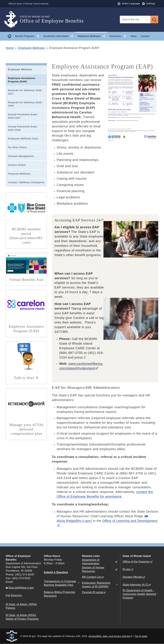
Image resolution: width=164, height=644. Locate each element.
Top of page (141, 636)
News (134, 36)
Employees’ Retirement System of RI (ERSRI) (96, 585)
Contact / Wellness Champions (26, 182)
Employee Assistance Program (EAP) (22, 80)
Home (10, 48)
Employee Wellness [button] (93, 36)
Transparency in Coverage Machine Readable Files (60, 583)
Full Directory (14, 595)
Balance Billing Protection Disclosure (60, 594)
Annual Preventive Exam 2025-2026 (23, 128)
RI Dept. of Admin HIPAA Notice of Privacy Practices (22, 617)
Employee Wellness (31, 48)
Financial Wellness (19, 174)
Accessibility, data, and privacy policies (109, 636)
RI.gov (127, 569)
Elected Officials (133, 577)
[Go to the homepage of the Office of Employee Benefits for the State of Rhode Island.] (13, 20)
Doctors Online (17, 165)
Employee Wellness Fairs (23, 139)
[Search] (135, 20)
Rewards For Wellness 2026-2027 (25, 92)
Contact (145, 36)
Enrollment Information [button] (60, 36)
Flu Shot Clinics (17, 147)
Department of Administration (91, 562)
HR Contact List (92, 577)
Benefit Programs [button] (28, 36)
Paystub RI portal (93, 592)
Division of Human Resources (93, 569)
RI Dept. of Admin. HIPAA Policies (21, 606)
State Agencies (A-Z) (135, 585)
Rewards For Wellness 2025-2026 (25, 104)
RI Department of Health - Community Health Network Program (139, 594)
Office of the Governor (136, 562)
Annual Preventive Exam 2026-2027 (23, 116)
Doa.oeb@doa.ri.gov (21, 588)
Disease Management (21, 156)
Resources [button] (119, 36)
